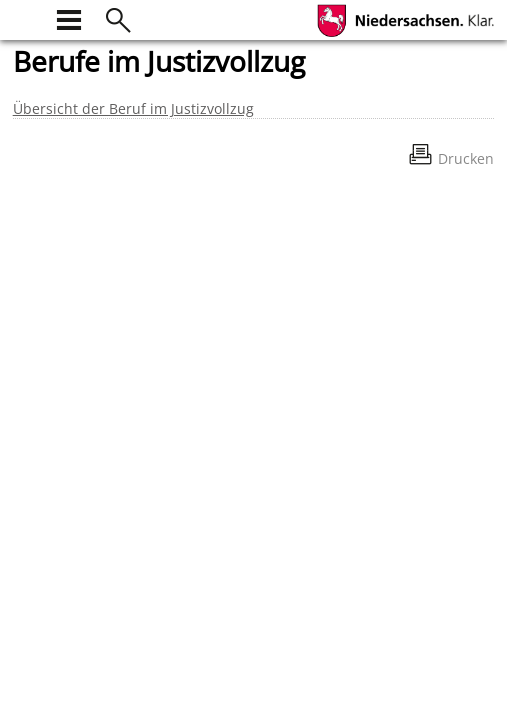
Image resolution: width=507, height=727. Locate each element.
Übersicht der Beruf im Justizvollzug (133, 108)
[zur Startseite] (25, 17)
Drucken (466, 158)
